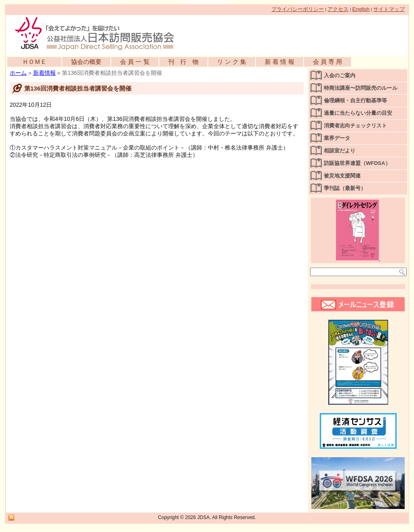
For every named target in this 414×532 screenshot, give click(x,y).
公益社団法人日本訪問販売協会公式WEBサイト (99, 33)
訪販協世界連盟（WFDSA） (357, 163)
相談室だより (340, 151)
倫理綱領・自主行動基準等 (355, 100)
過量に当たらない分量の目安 (358, 113)
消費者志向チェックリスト (355, 126)
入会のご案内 (340, 75)
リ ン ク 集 (232, 62)
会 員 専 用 (328, 62)
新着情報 (44, 73)
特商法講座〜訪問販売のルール (361, 88)
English (361, 9)
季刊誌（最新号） (345, 188)
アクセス (338, 9)
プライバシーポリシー (298, 9)
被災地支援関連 (342, 176)
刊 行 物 (183, 62)
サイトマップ (389, 9)
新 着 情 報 (280, 62)
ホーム (18, 73)
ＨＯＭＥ (34, 62)
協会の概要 (86, 62)
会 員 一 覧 (135, 62)
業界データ (337, 138)
